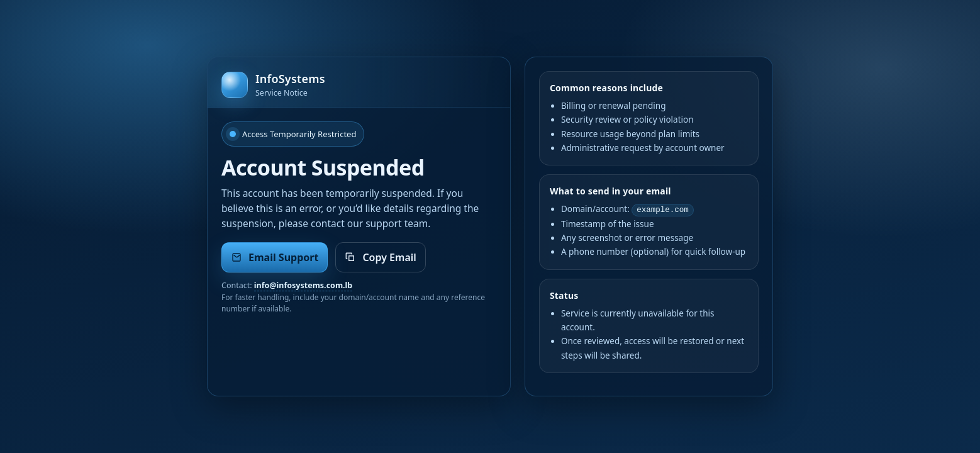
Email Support (275, 257)
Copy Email (380, 257)
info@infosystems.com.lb (303, 285)
